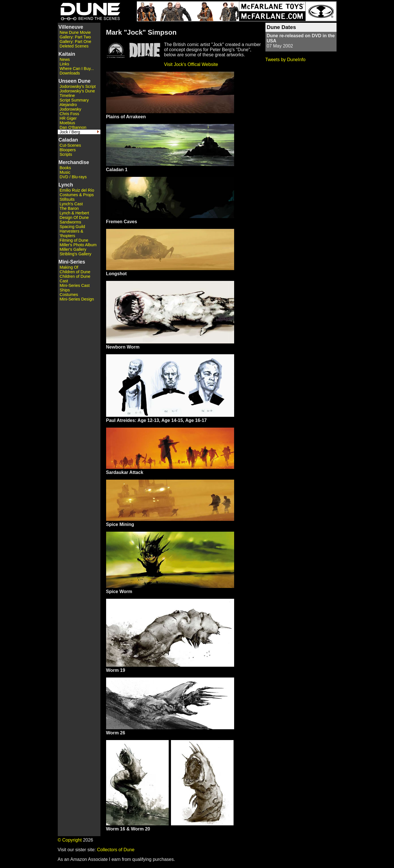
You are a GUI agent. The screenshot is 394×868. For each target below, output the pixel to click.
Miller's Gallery (73, 249)
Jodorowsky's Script (78, 86)
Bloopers (68, 150)
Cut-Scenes (70, 145)
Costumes (69, 295)
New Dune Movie (75, 32)
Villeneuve (71, 27)
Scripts (66, 154)
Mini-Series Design (77, 299)
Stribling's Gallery (76, 254)
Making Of (69, 267)
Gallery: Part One (76, 42)
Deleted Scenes (74, 46)
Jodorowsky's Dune (77, 91)
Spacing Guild (73, 227)
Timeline (67, 96)
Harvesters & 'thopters (72, 233)
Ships (65, 290)
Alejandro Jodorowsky (71, 107)
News (65, 59)
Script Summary (74, 100)
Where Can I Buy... (77, 69)
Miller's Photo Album (78, 245)
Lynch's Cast (71, 204)
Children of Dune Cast (75, 279)
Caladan (68, 140)
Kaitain (67, 54)
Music (65, 172)
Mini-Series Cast (75, 285)
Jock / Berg (70, 132)
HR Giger (68, 118)
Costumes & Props (77, 195)
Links (65, 64)
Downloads (70, 73)
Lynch (66, 185)
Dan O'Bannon (73, 127)
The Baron (69, 208)
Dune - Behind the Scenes (89, 11)
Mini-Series (72, 262)
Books (65, 168)
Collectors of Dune (116, 850)
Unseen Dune (75, 81)
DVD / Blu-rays (73, 177)
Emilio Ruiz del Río (77, 190)
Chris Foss (70, 114)
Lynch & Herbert (74, 213)
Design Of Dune (74, 217)
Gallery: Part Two (75, 37)
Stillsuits (67, 199)
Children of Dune (75, 272)
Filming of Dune (74, 240)
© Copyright (70, 840)
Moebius (67, 123)
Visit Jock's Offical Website (191, 64)
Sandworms (71, 222)
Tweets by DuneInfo (285, 60)
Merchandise (74, 162)
